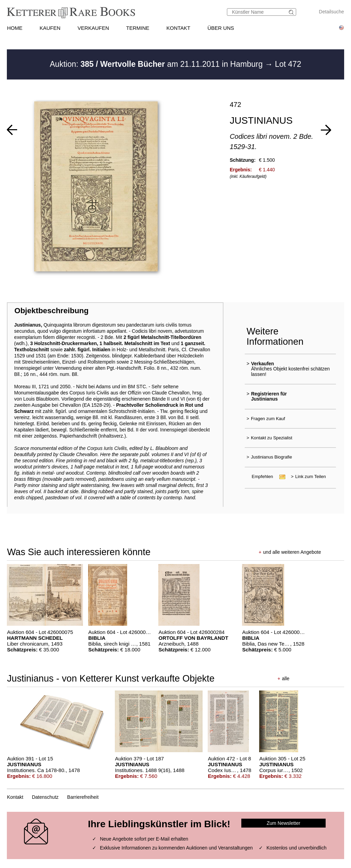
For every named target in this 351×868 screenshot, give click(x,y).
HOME (15, 28)
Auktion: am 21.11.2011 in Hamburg (157, 64)
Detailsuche (331, 12)
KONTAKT (179, 28)
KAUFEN (50, 28)
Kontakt (15, 797)
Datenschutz (45, 797)
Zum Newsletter (283, 823)
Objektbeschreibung (51, 311)
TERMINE (138, 28)
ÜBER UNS (221, 28)
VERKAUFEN (93, 28)
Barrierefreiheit (83, 797)
